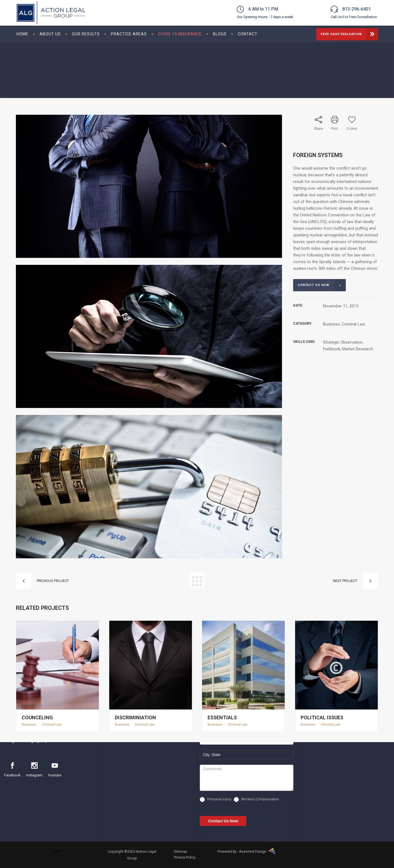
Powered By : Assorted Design (242, 851)
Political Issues (324, 713)
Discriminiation (137, 713)
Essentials (225, 713)
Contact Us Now (223, 821)
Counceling (39, 713)
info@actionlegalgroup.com (31, 741)
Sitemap (181, 851)
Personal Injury (216, 799)
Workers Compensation (256, 799)
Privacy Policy (185, 857)
